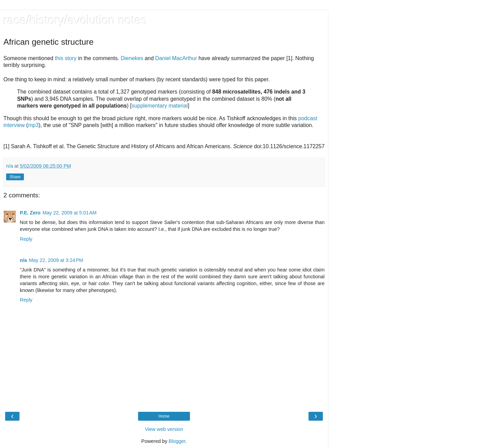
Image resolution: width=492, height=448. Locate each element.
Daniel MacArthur (176, 58)
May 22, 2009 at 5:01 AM (70, 213)
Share (15, 177)
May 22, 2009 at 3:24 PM (56, 260)
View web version (164, 429)
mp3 (33, 125)
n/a (23, 260)
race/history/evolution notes (75, 20)
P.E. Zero (30, 213)
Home (164, 416)
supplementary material (160, 106)
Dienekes (132, 58)
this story (65, 58)
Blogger (177, 441)
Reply (26, 239)
